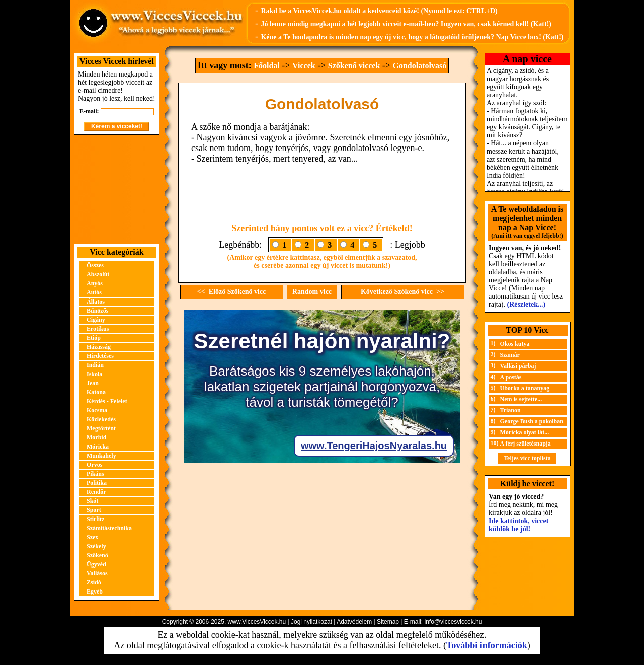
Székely (96, 546)
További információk (487, 645)
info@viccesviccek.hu (453, 622)
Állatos (96, 302)
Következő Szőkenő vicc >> (403, 292)
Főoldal (267, 66)
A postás (511, 377)
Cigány (96, 320)
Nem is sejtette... (521, 399)
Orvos (94, 465)
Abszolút (98, 274)
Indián (95, 365)
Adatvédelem (354, 622)
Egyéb (95, 592)
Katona (96, 392)
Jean (93, 383)
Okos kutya (515, 344)
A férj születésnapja (526, 444)
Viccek (304, 66)
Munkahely (101, 456)
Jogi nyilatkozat (311, 622)
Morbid (96, 437)
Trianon (510, 410)
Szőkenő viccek (354, 66)
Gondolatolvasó (419, 66)
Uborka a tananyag (525, 388)
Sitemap (388, 622)
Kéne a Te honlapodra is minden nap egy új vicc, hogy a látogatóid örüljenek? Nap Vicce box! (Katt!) (412, 37)
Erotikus (98, 329)
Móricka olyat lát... (525, 432)
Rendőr (96, 492)
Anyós (95, 283)
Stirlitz (95, 519)
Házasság (99, 347)
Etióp (94, 338)
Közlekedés (101, 419)
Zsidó (94, 582)
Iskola (94, 374)
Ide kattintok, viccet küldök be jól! (518, 525)
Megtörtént (101, 428)
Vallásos (97, 573)
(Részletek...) (527, 304)
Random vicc (312, 292)
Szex (92, 537)
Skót (92, 501)
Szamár (510, 355)
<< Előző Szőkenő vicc (232, 292)
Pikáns (95, 474)
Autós (94, 292)
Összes (95, 265)
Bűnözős (97, 311)
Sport (94, 510)
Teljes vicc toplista (527, 458)
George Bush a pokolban (532, 421)
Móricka (98, 447)
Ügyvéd (96, 564)
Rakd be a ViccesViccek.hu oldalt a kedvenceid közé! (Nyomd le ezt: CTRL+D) (379, 11)
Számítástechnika (109, 528)
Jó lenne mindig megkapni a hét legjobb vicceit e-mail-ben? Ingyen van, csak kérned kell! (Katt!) (406, 24)
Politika (97, 483)
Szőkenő (97, 555)
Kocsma (97, 410)
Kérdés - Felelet (107, 401)
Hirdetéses (100, 356)
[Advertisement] (117, 189)
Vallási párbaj (518, 366)
